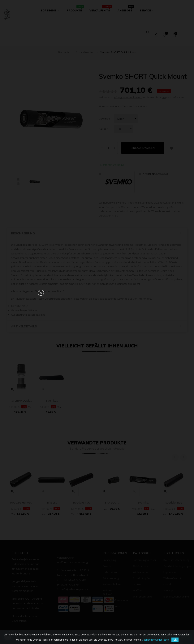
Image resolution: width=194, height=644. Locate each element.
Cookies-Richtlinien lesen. (156, 640)
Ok (175, 640)
